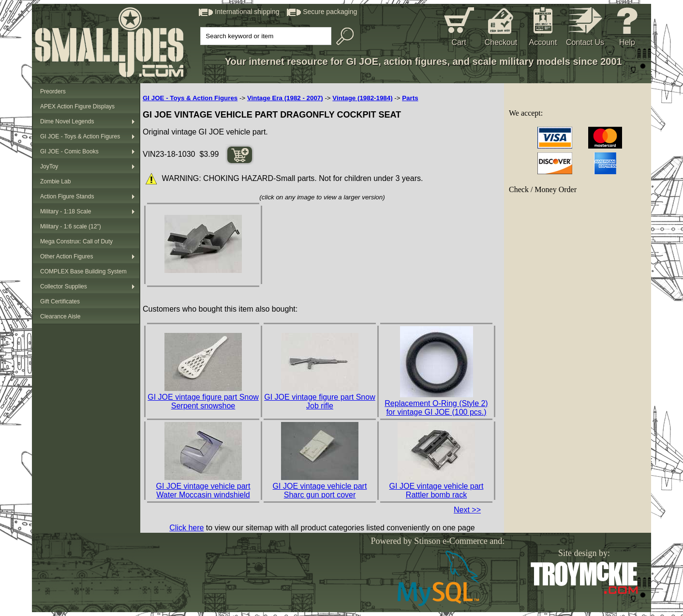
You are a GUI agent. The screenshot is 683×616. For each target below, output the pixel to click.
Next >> (467, 510)
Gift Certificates (60, 301)
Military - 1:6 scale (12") (71, 226)
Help (627, 42)
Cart (459, 42)
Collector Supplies (64, 286)
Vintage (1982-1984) (362, 98)
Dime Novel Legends (67, 121)
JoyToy (49, 166)
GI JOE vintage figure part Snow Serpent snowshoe (203, 401)
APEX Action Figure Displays (77, 106)
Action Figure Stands (67, 196)
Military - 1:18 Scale (66, 211)
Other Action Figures (67, 256)
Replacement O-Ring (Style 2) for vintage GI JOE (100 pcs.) (436, 408)
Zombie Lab (55, 181)
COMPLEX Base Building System (83, 271)
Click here (186, 528)
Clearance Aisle (60, 316)
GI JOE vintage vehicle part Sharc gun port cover (320, 490)
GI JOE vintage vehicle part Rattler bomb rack (437, 490)
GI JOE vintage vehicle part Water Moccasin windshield (203, 490)
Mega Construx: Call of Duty (76, 241)
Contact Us (585, 42)
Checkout (501, 42)
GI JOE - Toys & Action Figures (80, 136)
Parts (410, 98)
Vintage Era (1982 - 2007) (285, 98)
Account (543, 42)
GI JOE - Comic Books (69, 151)
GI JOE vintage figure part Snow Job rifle (319, 401)
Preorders (53, 91)
